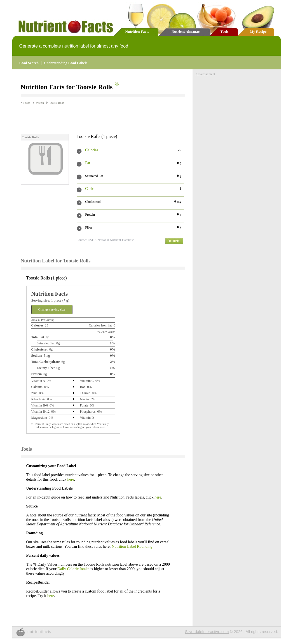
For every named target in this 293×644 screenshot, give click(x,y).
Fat (88, 163)
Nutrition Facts (137, 31)
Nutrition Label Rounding (132, 547)
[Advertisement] (86, 119)
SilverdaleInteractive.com (207, 632)
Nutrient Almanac (186, 31)
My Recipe (258, 31)
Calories (92, 150)
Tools (224, 31)
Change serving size (52, 309)
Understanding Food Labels (66, 63)
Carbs (90, 189)
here (71, 479)
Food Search (29, 63)
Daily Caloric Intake (73, 569)
